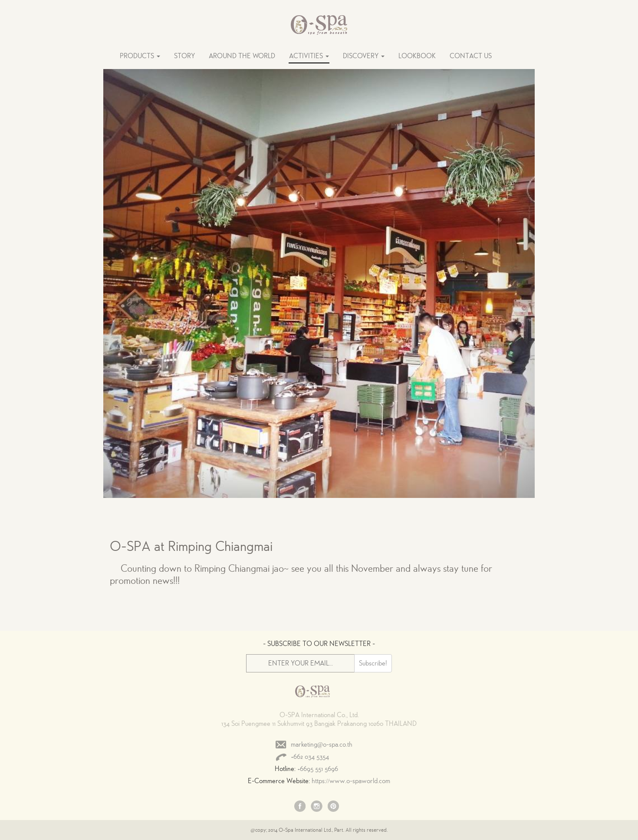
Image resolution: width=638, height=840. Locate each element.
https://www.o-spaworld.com (351, 781)
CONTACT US (471, 56)
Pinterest (333, 807)
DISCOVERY (364, 56)
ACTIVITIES (309, 56)
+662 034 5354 (310, 757)
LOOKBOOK (417, 56)
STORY (184, 56)
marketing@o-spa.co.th (322, 744)
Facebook (300, 807)
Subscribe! (373, 663)
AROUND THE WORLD (242, 56)
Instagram (317, 807)
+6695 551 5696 (318, 769)
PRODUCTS (140, 56)
